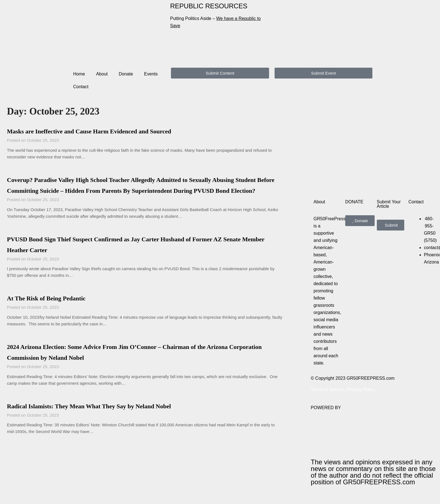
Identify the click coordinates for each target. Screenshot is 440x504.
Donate (126, 74)
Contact (81, 87)
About (102, 74)
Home (79, 74)
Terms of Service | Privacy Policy (343, 390)
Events (151, 74)
